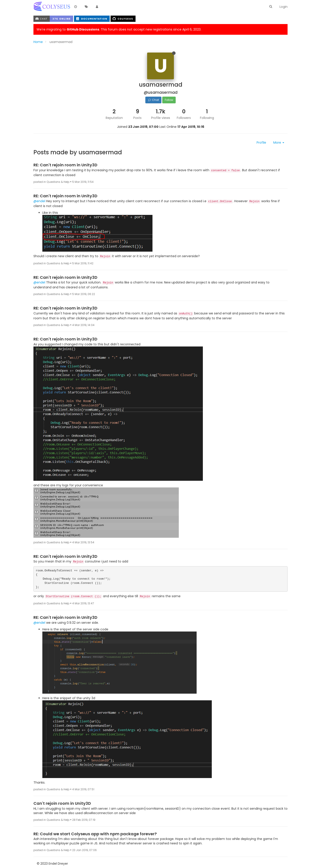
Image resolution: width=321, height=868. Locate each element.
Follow (169, 100)
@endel (39, 201)
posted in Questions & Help (51, 182)
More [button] (279, 143)
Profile (261, 143)
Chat (153, 100)
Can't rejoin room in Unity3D (62, 803)
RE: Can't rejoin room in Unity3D (65, 165)
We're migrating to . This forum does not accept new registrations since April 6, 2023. (119, 29)
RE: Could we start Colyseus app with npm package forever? (95, 834)
